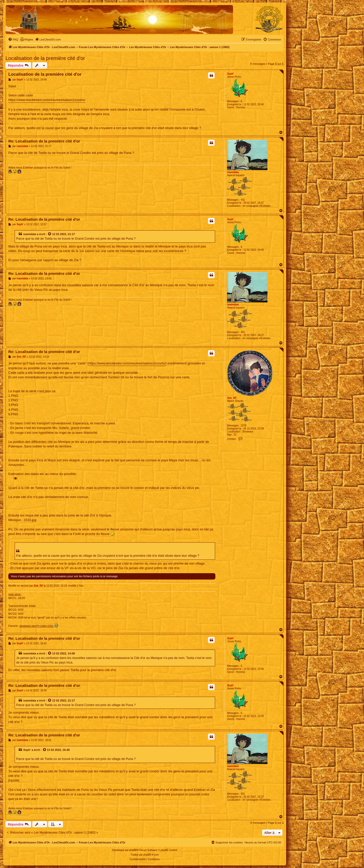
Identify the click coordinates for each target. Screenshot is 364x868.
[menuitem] (13, 39)
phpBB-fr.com (151, 855)
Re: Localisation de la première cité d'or (44, 141)
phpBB (133, 850)
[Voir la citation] (50, 234)
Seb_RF (232, 398)
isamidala (233, 172)
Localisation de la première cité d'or (45, 58)
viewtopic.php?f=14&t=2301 (36, 626)
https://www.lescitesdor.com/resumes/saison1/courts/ (47, 100)
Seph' (230, 74)
